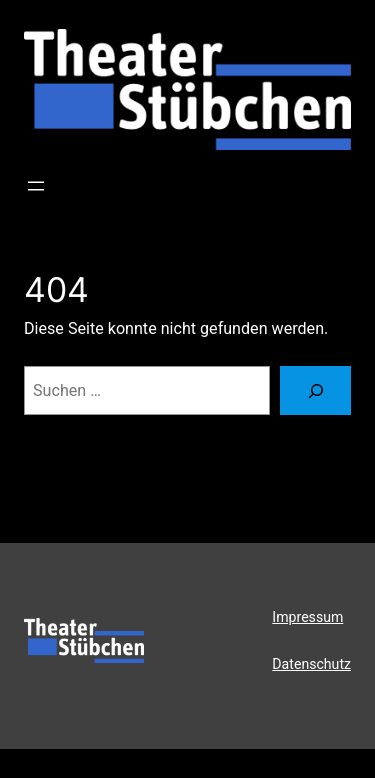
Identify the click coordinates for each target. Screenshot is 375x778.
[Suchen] (315, 391)
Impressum (307, 617)
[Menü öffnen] (36, 186)
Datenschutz (311, 664)
